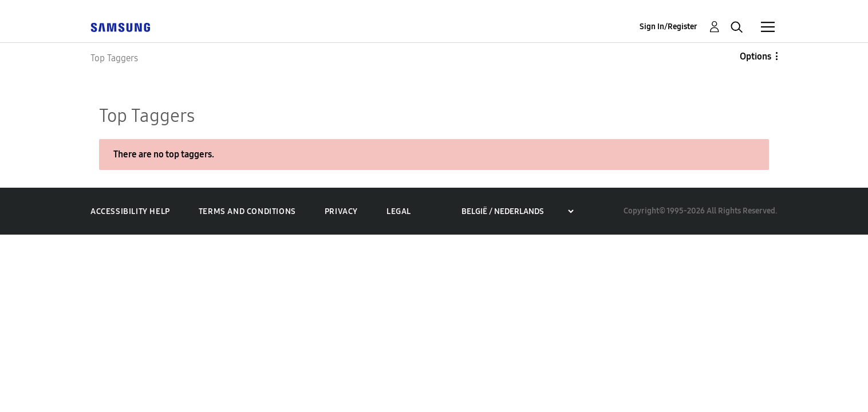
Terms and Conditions (247, 211)
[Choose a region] (517, 211)
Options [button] (755, 56)
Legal (399, 211)
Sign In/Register (668, 27)
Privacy (341, 211)
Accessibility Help (130, 211)
